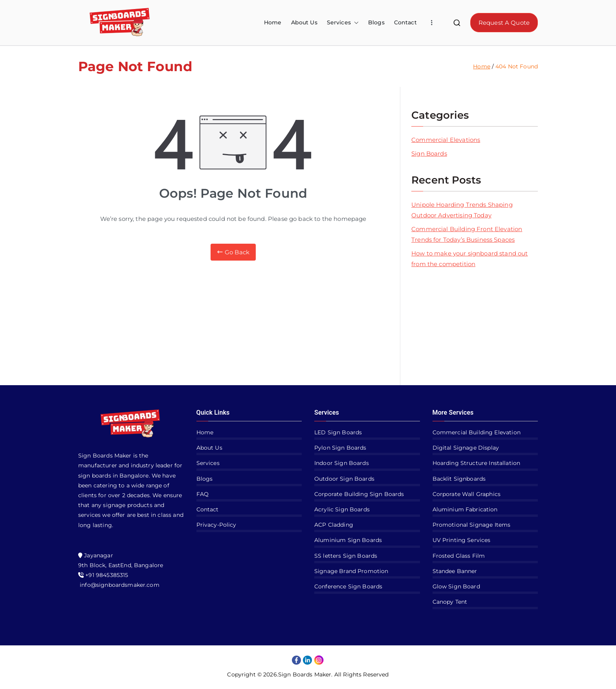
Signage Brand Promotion (351, 571)
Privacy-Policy (216, 525)
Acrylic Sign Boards (342, 509)
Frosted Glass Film (459, 556)
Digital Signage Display (466, 448)
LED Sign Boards (338, 432)
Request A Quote (504, 23)
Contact (405, 22)
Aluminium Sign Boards (348, 540)
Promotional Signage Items (472, 525)
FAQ (203, 494)
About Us (304, 22)
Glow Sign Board (456, 586)
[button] (355, 23)
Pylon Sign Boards (340, 448)
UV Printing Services (462, 540)
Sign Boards (429, 153)
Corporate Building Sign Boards (359, 494)
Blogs (376, 22)
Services (343, 23)
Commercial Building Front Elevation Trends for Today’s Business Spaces (467, 234)
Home (273, 22)
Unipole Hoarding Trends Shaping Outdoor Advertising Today (462, 210)
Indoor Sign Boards (342, 463)
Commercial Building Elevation (477, 432)
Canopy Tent (450, 602)
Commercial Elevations (446, 140)
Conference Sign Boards (348, 586)
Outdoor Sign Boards (344, 479)
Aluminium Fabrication (465, 509)
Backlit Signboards (459, 479)
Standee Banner (455, 571)
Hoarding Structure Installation (477, 463)
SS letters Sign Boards (346, 556)
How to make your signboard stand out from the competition (469, 259)
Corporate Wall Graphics (467, 494)
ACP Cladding (334, 525)
